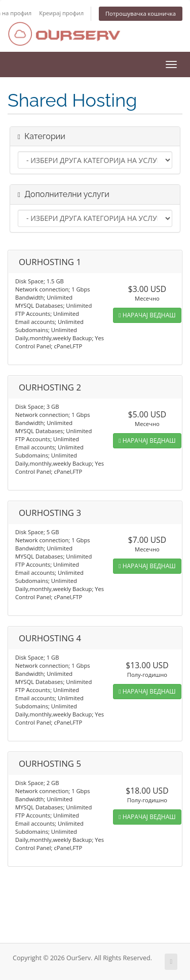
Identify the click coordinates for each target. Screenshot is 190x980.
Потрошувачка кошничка (141, 13)
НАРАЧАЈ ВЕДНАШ (147, 315)
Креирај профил (61, 13)
